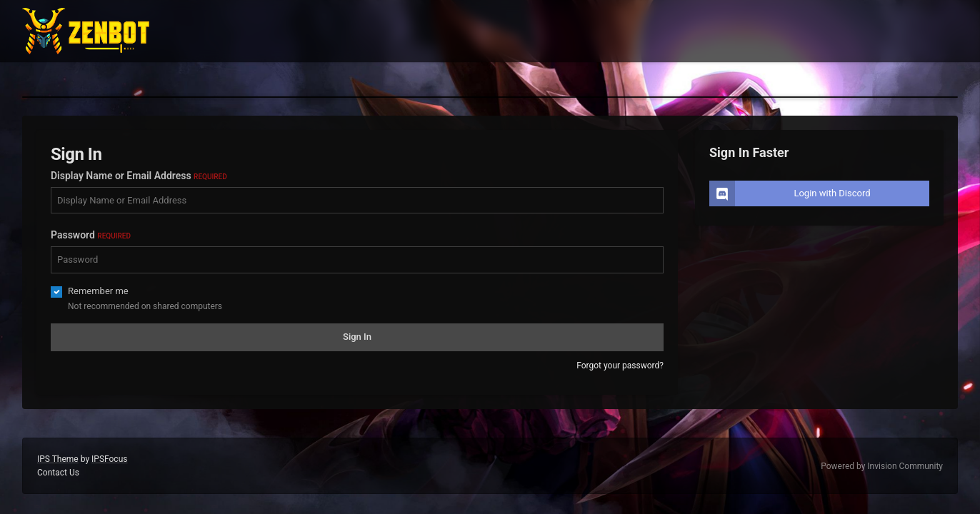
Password (91, 235)
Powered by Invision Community (882, 466)
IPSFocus (109, 459)
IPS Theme (58, 459)
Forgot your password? (620, 366)
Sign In (357, 337)
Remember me (98, 291)
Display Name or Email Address (139, 176)
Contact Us (58, 473)
